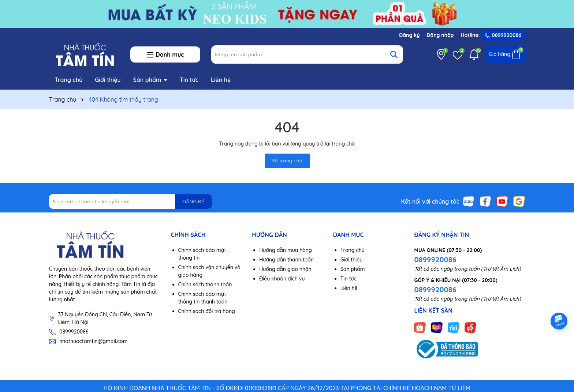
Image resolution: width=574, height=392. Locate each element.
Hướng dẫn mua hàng (286, 250)
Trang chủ (68, 80)
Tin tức (189, 80)
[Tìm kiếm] (394, 54)
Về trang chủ (287, 161)
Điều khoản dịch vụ (282, 279)
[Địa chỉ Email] (131, 201)
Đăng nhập (440, 35)
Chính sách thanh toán (205, 284)
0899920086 (503, 35)
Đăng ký (409, 35)
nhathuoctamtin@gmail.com (93, 341)
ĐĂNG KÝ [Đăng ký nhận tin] (193, 201)
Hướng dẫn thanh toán (286, 260)
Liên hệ (221, 80)
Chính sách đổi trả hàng (207, 311)
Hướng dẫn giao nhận (285, 269)
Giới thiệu (108, 80)
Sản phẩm (148, 80)
